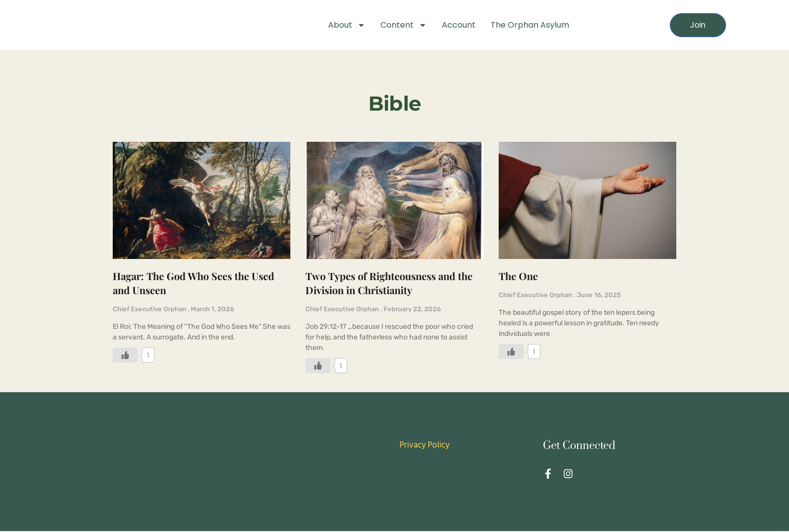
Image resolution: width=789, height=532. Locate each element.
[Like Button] (125, 357)
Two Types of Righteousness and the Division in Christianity (389, 284)
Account (459, 25)
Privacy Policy (424, 446)
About (347, 25)
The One (518, 277)
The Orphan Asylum (530, 25)
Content (404, 25)
